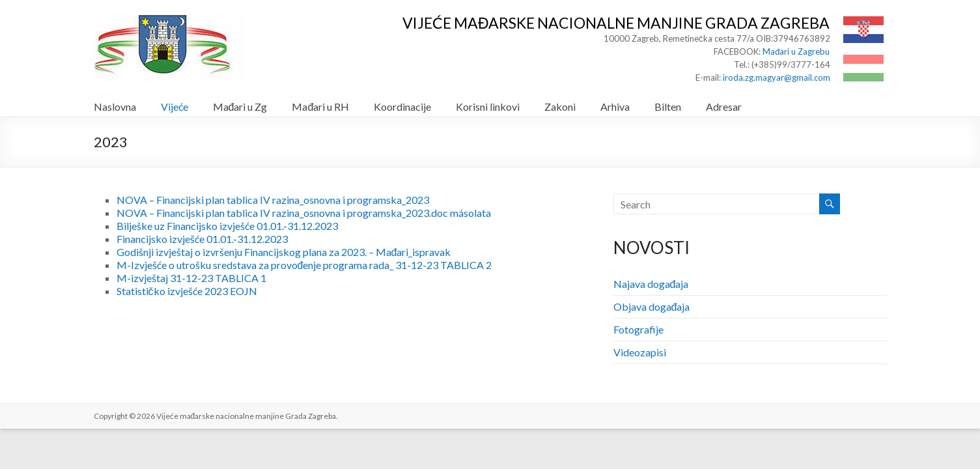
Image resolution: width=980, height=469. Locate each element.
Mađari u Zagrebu (796, 51)
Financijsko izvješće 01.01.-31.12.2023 (202, 239)
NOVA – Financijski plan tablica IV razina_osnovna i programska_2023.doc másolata (304, 213)
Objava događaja (652, 306)
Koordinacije (402, 107)
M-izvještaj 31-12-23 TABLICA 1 (191, 278)
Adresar (724, 107)
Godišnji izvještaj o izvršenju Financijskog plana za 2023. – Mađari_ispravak (284, 252)
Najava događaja (651, 284)
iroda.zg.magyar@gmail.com (777, 78)
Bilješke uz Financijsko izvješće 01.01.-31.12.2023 (227, 226)
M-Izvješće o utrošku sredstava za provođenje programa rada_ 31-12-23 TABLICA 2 (304, 265)
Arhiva (615, 107)
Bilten (668, 107)
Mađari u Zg (240, 107)
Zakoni (560, 107)
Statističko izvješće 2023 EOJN (187, 291)
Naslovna (115, 107)
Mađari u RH (320, 107)
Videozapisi (640, 352)
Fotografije (638, 329)
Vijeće (175, 107)
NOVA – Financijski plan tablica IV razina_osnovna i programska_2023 (273, 200)
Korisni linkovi (488, 107)
